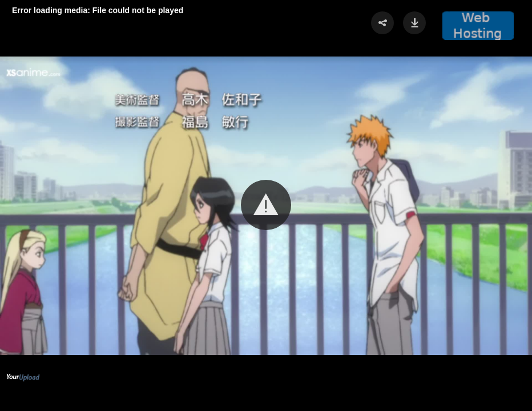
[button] (266, 205)
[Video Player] (266, 205)
